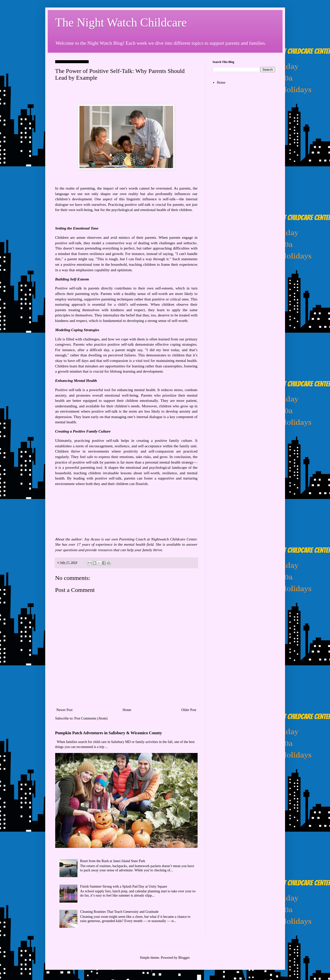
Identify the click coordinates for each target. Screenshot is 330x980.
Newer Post (65, 710)
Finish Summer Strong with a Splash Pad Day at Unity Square (124, 886)
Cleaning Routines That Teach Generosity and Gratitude (119, 912)
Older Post (189, 710)
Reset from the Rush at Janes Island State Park (113, 861)
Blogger (184, 958)
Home (127, 710)
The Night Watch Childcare (121, 22)
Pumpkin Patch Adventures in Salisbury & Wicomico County (109, 733)
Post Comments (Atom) (91, 718)
